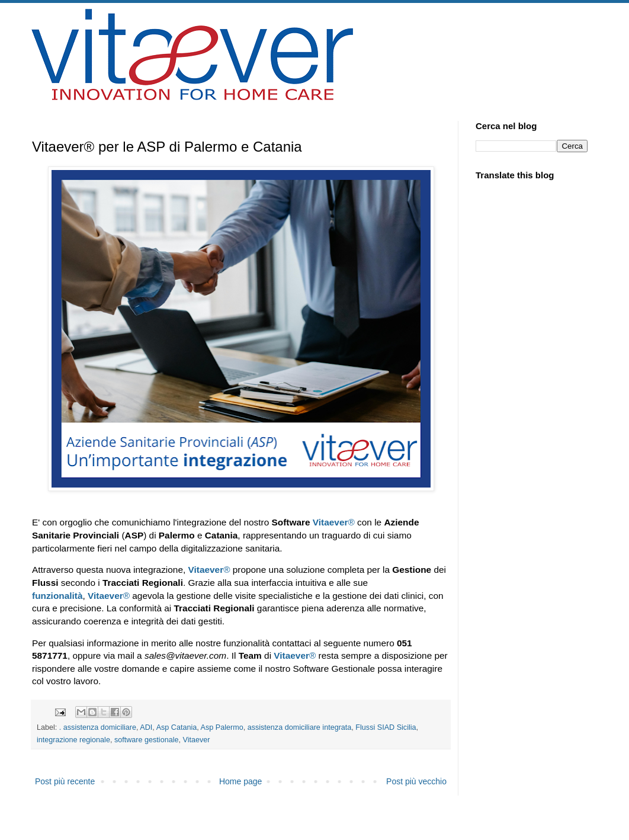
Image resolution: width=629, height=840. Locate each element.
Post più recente (65, 781)
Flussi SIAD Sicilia (386, 727)
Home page (240, 781)
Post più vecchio (416, 781)
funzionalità (57, 596)
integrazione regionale (73, 740)
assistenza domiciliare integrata (300, 727)
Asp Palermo (222, 727)
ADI (146, 727)
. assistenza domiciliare (98, 727)
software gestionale (147, 740)
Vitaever (330, 522)
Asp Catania (177, 727)
